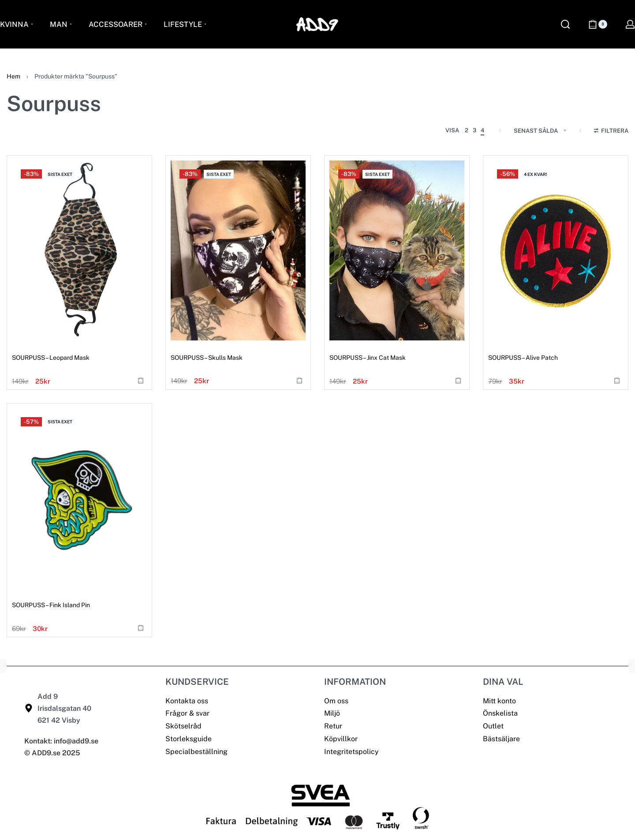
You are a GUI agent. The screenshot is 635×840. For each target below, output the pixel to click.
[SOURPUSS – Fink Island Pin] (79, 498)
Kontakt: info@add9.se (61, 741)
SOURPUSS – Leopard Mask (51, 358)
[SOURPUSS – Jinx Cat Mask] (397, 250)
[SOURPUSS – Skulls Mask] (238, 250)
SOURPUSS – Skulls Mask (207, 358)
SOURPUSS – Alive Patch (523, 358)
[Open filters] (611, 132)
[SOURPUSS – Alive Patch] (556, 250)
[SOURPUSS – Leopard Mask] (79, 250)
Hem (13, 76)
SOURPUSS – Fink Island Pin (51, 605)
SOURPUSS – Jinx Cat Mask (368, 358)
